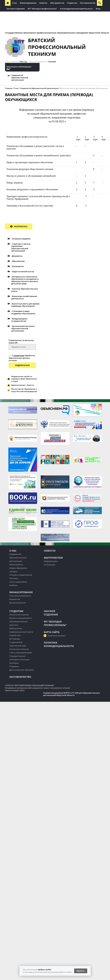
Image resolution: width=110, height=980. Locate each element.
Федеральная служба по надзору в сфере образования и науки (24, 379)
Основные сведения (21, 239)
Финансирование (28, 3)
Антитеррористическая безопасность (24, 20)
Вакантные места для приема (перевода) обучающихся (84, 88)
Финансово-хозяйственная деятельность (24, 297)
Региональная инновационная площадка (26, 14)
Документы (17, 256)
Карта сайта (52, 632)
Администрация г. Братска (23, 385)
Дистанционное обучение (21, 670)
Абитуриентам (57, 3)
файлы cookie (45, 969)
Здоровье (71, 20)
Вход (98, 9)
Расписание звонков (19, 649)
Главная (9, 88)
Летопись (14, 578)
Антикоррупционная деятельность (76, 9)
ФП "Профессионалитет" (60, 14)
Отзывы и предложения (21, 575)
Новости (43, 3)
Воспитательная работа (21, 618)
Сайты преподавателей (20, 653)
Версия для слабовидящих (19, 67)
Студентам (72, 3)
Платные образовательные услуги (25, 290)
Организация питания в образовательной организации (23, 328)
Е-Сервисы (14, 666)
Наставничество (88, 3)
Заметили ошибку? (57, 636)
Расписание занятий (19, 615)
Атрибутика (15, 635)
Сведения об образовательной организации (20, 78)
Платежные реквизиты (20, 596)
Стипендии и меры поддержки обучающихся (23, 312)
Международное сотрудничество (19, 320)
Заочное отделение (16, 9)
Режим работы (16, 565)
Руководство (18, 266)
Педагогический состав (23, 271)
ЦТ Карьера (15, 639)
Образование (18, 261)
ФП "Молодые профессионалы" (42, 9)
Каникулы (14, 663)
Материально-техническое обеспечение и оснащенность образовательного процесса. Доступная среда (25, 280)
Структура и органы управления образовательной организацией (21, 247)
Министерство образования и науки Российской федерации (24, 390)
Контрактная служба (54, 20)
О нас (14, 3)
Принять (81, 971)
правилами (19, 355)
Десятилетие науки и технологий (22, 26)
